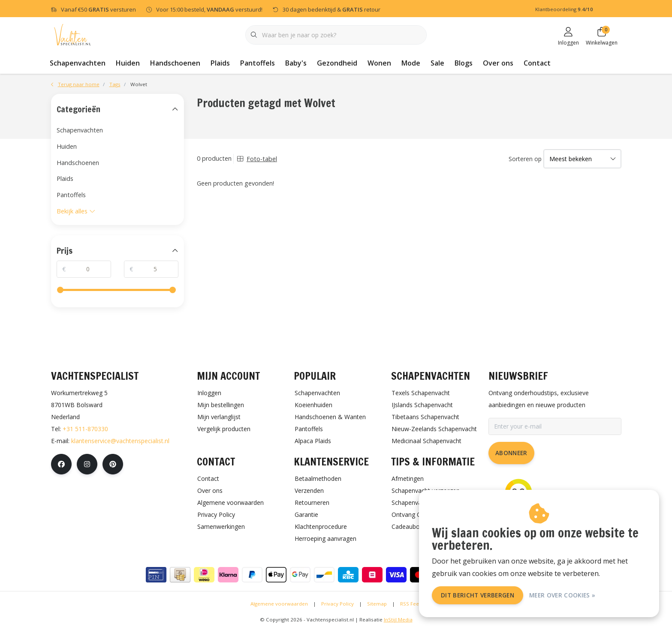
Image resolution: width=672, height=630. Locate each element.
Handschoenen (175, 63)
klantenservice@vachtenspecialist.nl (120, 441)
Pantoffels (258, 63)
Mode (411, 63)
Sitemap (377, 604)
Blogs (464, 63)
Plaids (220, 63)
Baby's (296, 63)
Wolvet (139, 84)
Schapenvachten (78, 63)
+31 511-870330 (85, 429)
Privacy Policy (338, 604)
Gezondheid (337, 63)
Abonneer (511, 453)
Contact (537, 63)
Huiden (128, 63)
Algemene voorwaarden (279, 604)
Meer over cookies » (562, 595)
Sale (437, 63)
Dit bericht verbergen (478, 595)
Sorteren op (525, 159)
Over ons (498, 63)
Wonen (379, 63)
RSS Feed (411, 604)
